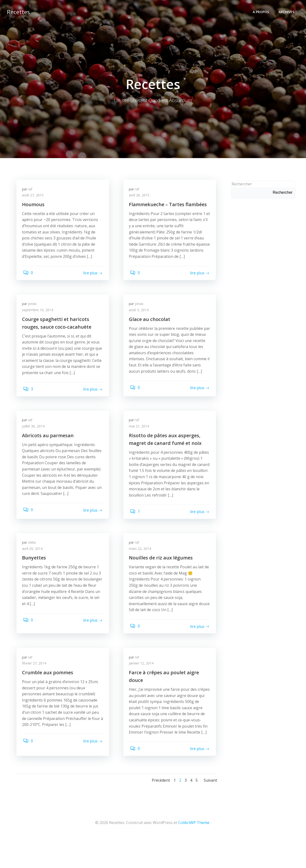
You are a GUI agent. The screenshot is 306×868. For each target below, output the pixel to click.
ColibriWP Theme (194, 854)
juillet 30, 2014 (35, 439)
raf (32, 191)
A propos (262, 11)
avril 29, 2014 (34, 570)
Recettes (17, 11)
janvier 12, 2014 (143, 687)
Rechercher (241, 184)
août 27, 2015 (34, 198)
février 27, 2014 (36, 687)
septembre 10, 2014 (39, 315)
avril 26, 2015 (141, 198)
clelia (33, 564)
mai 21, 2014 (141, 439)
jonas (34, 308)
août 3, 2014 (140, 315)
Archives (288, 11)
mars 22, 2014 (142, 570)
